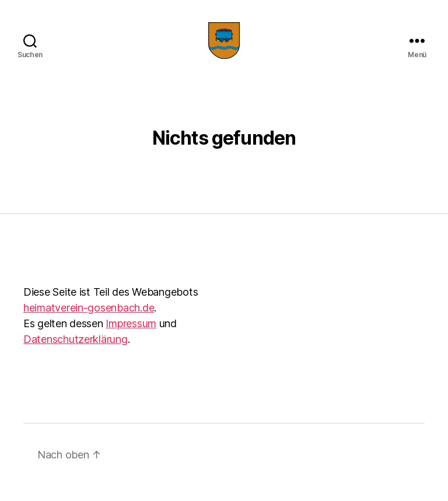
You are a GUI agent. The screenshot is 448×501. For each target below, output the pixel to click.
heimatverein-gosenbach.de (89, 323)
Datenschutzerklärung (76, 354)
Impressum (131, 339)
